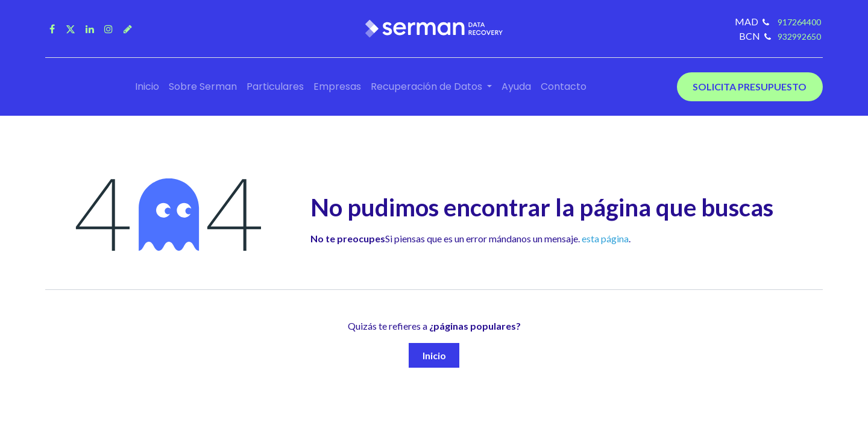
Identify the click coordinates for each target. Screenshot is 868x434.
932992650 (799, 36)
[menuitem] (147, 87)
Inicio (434, 355)
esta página (605, 238)
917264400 (798, 22)
